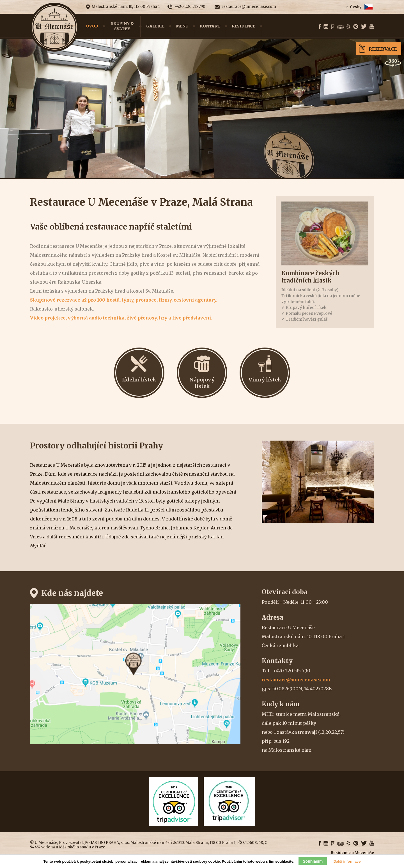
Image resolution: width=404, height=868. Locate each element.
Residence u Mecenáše (352, 853)
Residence (244, 26)
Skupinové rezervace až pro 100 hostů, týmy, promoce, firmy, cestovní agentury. (124, 300)
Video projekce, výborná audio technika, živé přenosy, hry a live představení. (121, 318)
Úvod (92, 26)
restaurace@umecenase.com (249, 7)
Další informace (347, 861)
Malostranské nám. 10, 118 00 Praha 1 (126, 7)
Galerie (155, 26)
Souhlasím (313, 861)
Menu (182, 26)
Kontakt (210, 26)
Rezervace (383, 49)
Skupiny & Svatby (122, 26)
